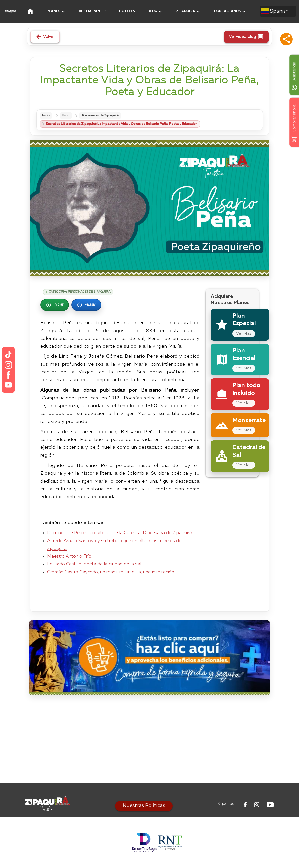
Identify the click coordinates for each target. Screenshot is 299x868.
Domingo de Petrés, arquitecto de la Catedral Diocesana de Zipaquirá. (120, 533)
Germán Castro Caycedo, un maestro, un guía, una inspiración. (111, 572)
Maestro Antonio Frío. (70, 557)
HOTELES (127, 11)
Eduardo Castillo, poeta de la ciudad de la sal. (94, 564)
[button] (286, 39)
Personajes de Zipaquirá (103, 116)
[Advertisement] (149, 741)
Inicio (47, 116)
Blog (67, 116)
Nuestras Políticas (144, 806)
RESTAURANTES (93, 11)
